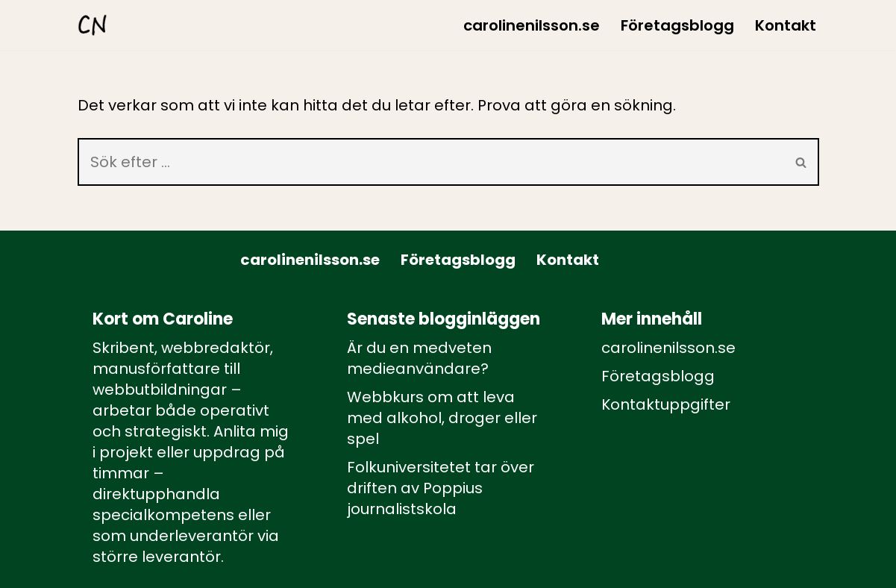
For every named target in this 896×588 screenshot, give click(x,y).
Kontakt (786, 25)
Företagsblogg (677, 25)
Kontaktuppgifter (666, 404)
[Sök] (431, 162)
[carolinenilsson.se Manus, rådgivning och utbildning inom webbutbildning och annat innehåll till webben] (93, 25)
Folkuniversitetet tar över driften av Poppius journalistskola (441, 488)
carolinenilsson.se (532, 25)
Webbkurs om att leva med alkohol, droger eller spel (442, 418)
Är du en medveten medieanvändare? (419, 358)
